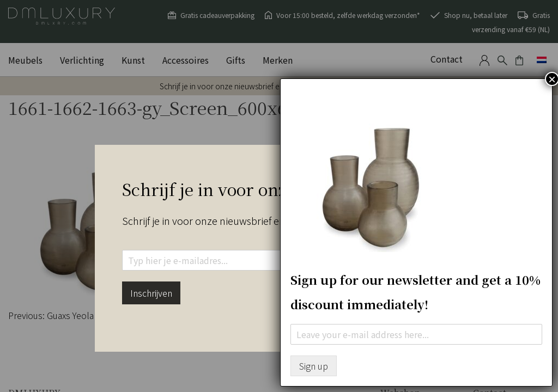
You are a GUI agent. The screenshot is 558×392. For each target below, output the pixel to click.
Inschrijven (151, 293)
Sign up (314, 366)
